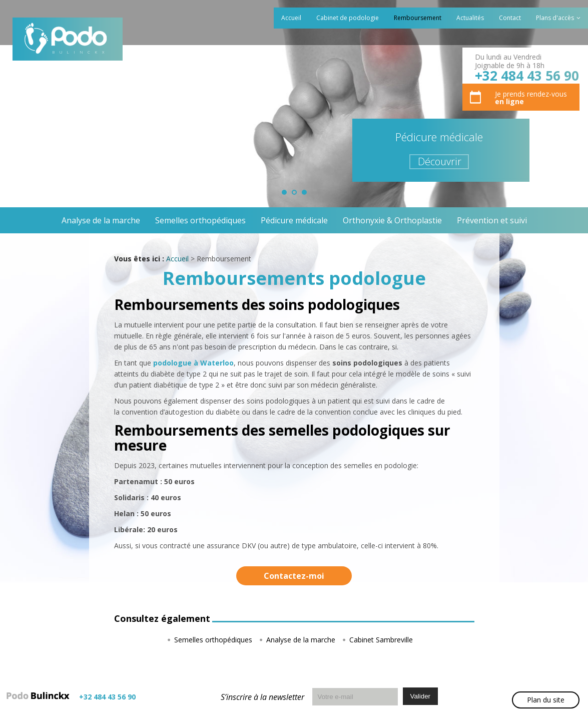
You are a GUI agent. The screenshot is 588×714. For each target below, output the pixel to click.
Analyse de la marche (101, 220)
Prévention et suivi (492, 220)
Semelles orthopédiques (200, 220)
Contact (510, 18)
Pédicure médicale (294, 220)
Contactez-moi (294, 576)
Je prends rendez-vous (531, 98)
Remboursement (418, 18)
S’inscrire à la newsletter (262, 697)
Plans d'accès (555, 18)
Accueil (291, 18)
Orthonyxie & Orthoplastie (392, 220)
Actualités (470, 18)
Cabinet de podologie (348, 18)
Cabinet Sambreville (381, 640)
